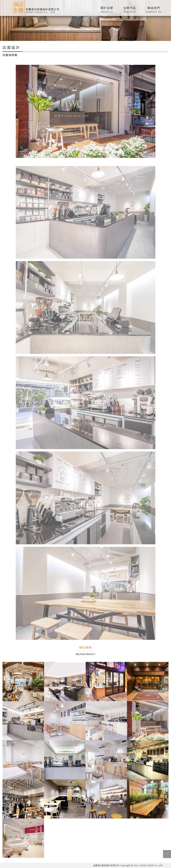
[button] (130, 9)
